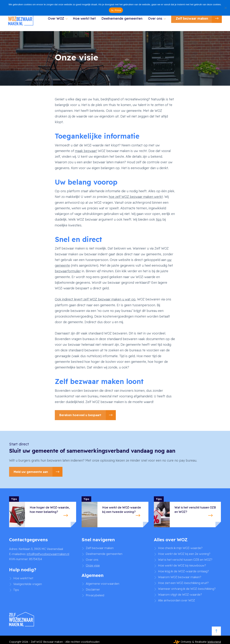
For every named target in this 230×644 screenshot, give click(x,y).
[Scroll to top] (216, 632)
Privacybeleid (95, 595)
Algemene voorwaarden (103, 584)
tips (159, 219)
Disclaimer (93, 589)
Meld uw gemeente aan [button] (31, 472)
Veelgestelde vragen (28, 584)
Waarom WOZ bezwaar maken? (180, 577)
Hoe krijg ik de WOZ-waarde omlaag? (183, 571)
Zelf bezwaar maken (191, 19)
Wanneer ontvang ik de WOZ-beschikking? (187, 589)
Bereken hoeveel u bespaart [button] (80, 415)
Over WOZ (55, 19)
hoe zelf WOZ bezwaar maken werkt (136, 197)
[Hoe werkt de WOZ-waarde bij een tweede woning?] (115, 512)
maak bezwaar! (86, 151)
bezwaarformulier (68, 271)
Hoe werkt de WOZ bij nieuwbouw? (182, 565)
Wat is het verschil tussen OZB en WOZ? (185, 560)
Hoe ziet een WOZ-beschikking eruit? (183, 583)
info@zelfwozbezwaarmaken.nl (48, 554)
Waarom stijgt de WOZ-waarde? (180, 595)
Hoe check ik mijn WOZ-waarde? (180, 548)
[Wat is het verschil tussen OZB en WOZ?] (187, 512)
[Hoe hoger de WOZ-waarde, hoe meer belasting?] (43, 512)
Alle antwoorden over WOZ (177, 600)
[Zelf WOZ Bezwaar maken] (23, 19)
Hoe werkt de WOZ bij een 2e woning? (184, 554)
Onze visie (93, 565)
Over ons (154, 19)
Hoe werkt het (84, 19)
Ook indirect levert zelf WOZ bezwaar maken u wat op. (96, 299)
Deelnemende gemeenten (121, 19)
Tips (16, 590)
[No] (225, 8)
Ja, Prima (116, 10)
